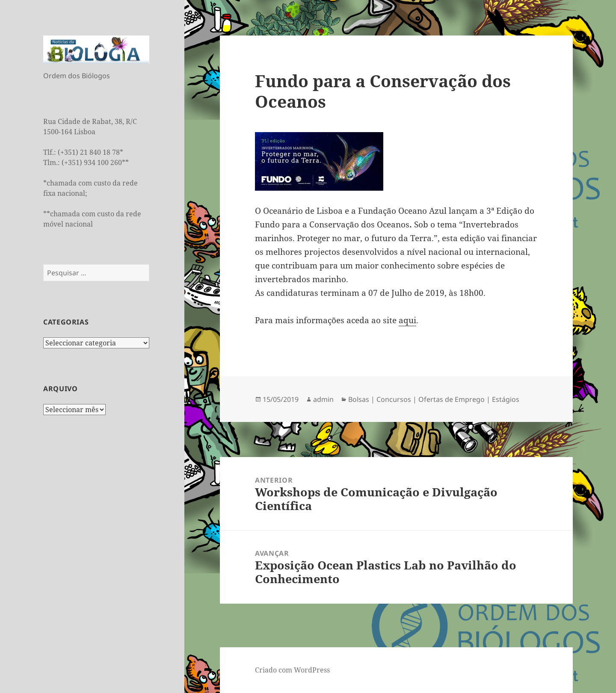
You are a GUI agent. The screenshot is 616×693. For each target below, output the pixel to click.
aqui (407, 320)
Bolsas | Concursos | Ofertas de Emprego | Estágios (434, 399)
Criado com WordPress (292, 670)
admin (323, 399)
